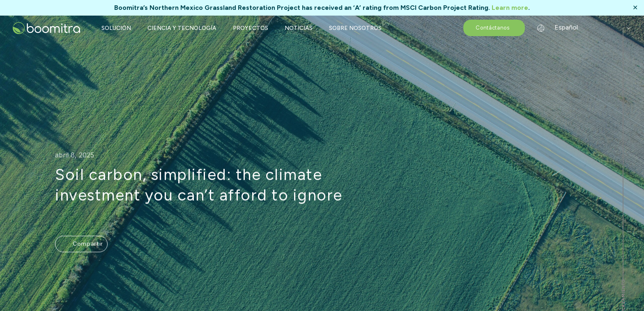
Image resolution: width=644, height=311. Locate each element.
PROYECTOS (251, 28)
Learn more (510, 8)
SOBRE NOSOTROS (355, 28)
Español (560, 27)
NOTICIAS (299, 28)
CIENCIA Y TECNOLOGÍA (182, 28)
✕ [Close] (635, 8)
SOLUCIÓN (116, 28)
